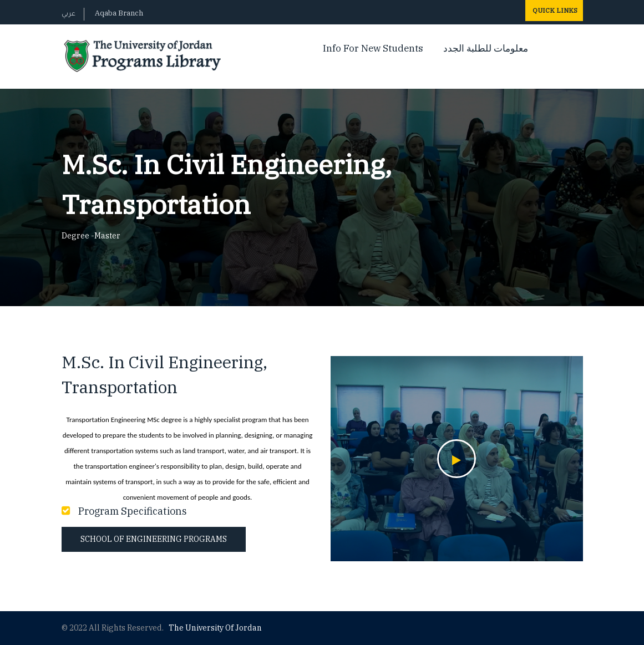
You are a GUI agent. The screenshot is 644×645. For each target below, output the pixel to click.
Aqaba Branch (119, 13)
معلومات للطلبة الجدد (486, 48)
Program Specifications (133, 511)
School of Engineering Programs (154, 539)
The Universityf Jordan (215, 628)
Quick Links (554, 10)
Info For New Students (373, 48)
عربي (69, 15)
